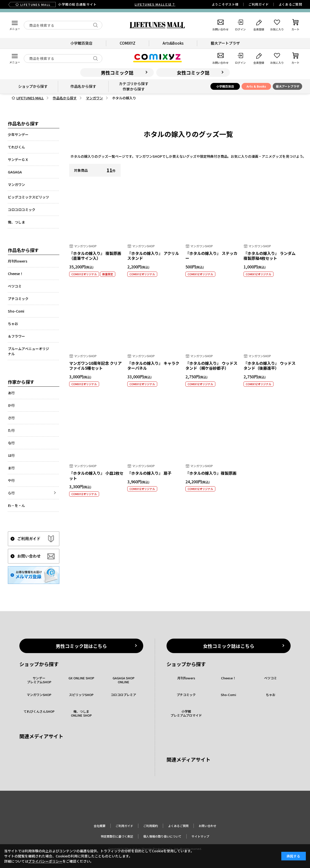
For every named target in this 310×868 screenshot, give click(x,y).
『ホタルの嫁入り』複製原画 (211, 473)
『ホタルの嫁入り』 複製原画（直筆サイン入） (95, 256)
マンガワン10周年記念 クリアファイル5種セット (95, 366)
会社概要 (100, 826)
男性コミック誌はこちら (81, 646)
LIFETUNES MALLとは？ (155, 4)
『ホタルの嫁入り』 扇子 (149, 473)
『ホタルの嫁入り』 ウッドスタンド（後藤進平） (270, 366)
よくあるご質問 (290, 4)
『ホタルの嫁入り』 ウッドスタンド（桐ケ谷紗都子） (211, 366)
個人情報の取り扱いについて (162, 836)
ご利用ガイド (259, 4)
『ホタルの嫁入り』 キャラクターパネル (153, 366)
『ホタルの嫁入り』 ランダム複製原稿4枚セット (270, 256)
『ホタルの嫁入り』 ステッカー (211, 256)
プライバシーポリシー (45, 861)
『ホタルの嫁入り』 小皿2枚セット (96, 476)
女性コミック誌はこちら (229, 646)
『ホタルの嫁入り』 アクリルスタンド (153, 256)
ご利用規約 (151, 826)
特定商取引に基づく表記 (117, 836)
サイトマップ (200, 836)
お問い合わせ (207, 826)
